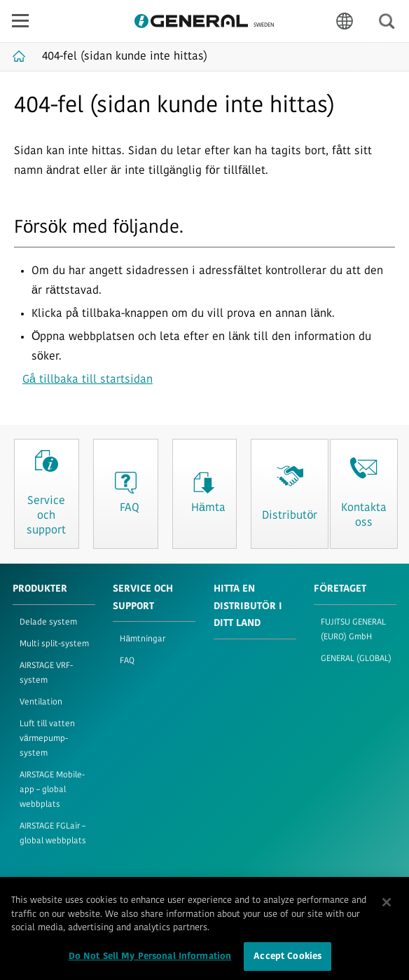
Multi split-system (54, 644)
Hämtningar (143, 639)
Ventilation (41, 702)
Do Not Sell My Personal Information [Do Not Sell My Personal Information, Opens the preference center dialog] (150, 962)
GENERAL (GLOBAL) (356, 659)
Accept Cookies (287, 962)
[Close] (387, 908)
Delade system (48, 622)
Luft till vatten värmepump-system (47, 739)
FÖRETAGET (340, 589)
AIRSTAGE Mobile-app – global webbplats (52, 790)
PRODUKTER (40, 589)
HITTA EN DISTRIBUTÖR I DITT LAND (248, 606)
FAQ (127, 661)
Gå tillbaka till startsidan (88, 380)
